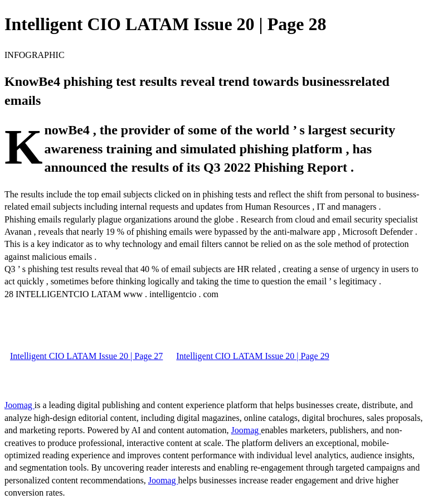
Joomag (20, 405)
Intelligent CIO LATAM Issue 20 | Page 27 (86, 356)
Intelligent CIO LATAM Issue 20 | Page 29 (252, 356)
